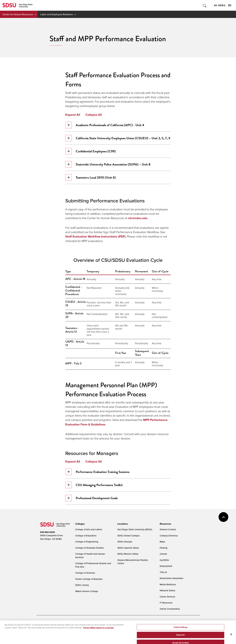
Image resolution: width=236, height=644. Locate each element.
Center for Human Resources (18, 14)
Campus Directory (169, 536)
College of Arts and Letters (89, 529)
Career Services (167, 597)
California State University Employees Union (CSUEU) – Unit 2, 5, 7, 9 (118, 138)
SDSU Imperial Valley (128, 548)
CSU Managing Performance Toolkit (94, 485)
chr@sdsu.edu (138, 218)
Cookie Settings (110, 623)
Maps (162, 542)
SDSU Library (82, 585)
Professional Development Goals (92, 498)
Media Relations (168, 584)
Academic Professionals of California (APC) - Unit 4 (105, 125)
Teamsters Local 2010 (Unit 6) (91, 177)
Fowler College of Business (89, 579)
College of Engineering (87, 542)
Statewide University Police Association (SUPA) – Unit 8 (108, 164)
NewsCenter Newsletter (172, 578)
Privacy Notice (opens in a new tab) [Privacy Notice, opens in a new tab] (99, 634)
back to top (223, 517)
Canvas (163, 554)
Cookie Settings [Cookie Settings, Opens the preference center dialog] (181, 634)
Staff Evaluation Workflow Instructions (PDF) (95, 236)
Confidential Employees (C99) (91, 151)
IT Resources (166, 603)
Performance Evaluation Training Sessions (97, 472)
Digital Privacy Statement (87, 623)
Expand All (73, 115)
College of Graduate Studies (89, 548)
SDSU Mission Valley (128, 554)
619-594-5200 (47, 532)
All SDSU (223, 5)
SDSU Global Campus (128, 536)
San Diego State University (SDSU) (135, 529)
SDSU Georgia (125, 542)
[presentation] (80, 524)
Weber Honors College (87, 591)
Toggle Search (205, 5)
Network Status (167, 590)
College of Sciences (85, 573)
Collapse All (94, 115)
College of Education (86, 536)
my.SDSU (164, 560)
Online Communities (170, 609)
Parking (164, 548)
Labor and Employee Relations (57, 14)
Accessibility (43, 623)
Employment (166, 566)
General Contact (168, 529)
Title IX (163, 572)
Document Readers (62, 623)
